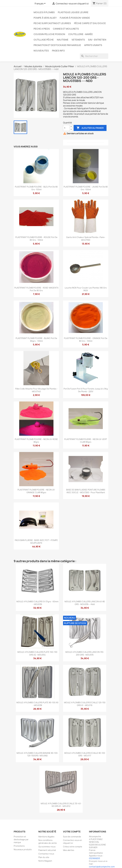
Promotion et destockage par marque (57, 45)
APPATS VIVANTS (93, 45)
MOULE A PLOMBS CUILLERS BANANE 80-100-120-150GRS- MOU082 (37, 754)
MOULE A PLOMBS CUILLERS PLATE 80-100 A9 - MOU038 (37, 704)
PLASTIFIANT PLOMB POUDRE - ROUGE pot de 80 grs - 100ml (36, 239)
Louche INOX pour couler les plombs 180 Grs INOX (86, 289)
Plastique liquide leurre (73, 12)
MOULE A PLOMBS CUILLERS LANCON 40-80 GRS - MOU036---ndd (85, 603)
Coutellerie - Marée (81, 34)
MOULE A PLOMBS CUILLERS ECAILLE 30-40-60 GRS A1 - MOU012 (61, 805)
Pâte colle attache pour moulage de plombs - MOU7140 (36, 390)
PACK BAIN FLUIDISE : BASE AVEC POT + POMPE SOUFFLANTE (36, 542)
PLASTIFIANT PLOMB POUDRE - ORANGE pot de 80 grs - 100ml (86, 340)
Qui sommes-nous (47, 847)
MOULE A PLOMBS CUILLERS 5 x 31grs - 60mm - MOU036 (37, 603)
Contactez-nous (46, 854)
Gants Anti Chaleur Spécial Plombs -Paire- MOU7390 (86, 239)
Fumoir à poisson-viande (75, 18)
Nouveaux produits (23, 849)
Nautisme (63, 40)
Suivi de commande (72, 837)
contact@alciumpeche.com (102, 867)
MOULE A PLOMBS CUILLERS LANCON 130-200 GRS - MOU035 (85, 653)
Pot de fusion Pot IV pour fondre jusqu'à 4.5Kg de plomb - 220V (86, 390)
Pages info (58, 51)
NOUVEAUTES (41, 51)
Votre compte (72, 832)
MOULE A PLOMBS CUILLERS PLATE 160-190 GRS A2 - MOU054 (37, 653)
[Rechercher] (94, 56)
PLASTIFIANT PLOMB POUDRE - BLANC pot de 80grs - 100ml (36, 340)
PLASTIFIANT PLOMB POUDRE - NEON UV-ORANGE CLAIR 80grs (36, 491)
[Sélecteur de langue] (41, 4)
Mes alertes (69, 850)
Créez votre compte (73, 847)
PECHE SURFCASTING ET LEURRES (52, 23)
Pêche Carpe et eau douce (90, 23)
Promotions (19, 846)
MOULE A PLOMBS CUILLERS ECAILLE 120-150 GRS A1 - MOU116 (85, 704)
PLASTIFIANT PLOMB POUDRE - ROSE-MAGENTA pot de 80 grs (36, 289)
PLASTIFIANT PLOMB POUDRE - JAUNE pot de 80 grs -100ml (86, 188)
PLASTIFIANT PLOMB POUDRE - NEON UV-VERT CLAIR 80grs (86, 441)
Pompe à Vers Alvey (45, 18)
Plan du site (44, 857)
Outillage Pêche (44, 40)
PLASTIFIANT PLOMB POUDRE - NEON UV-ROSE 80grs (36, 441)
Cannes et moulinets (66, 29)
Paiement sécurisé (47, 850)
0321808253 (94, 858)
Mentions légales (46, 837)
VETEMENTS (78, 40)
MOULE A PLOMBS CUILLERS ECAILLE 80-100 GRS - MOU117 (85, 754)
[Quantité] (66, 128)
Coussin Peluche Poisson (49, 34)
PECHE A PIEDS (42, 29)
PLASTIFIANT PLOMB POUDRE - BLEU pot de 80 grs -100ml (36, 188)
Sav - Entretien (97, 40)
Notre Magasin (45, 861)
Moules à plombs (44, 12)
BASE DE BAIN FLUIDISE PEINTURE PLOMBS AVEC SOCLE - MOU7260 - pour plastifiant (86, 491)
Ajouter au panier (90, 128)
